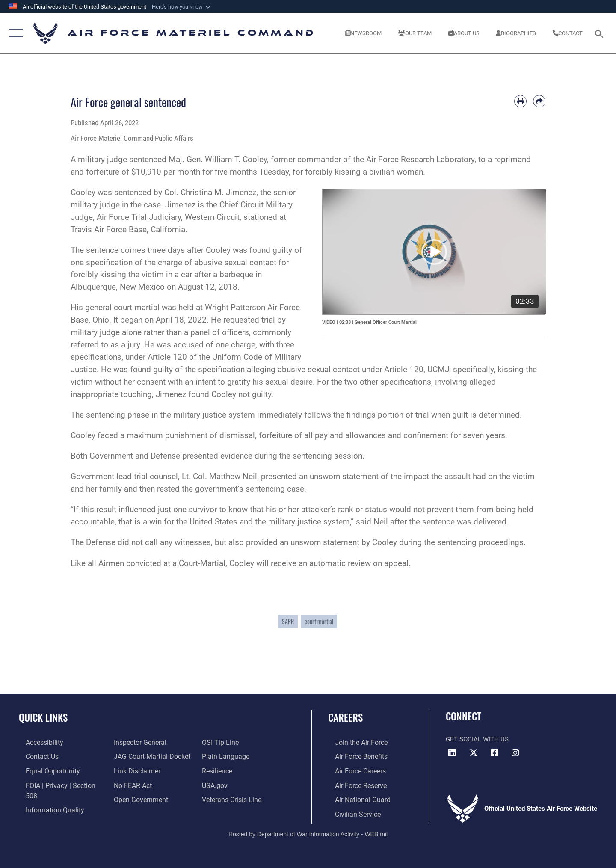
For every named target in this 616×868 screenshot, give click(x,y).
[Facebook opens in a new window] (495, 753)
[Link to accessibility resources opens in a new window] (37, 742)
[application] (434, 252)
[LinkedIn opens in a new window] (452, 753)
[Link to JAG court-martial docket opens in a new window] (148, 756)
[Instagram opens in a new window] (515, 753)
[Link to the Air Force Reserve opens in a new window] (353, 784)
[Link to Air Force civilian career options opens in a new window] (350, 812)
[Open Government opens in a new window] (137, 798)
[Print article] (520, 101)
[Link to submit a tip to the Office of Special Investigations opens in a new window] (221, 742)
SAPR (288, 621)
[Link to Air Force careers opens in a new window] (353, 770)
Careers (345, 717)
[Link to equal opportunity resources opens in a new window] (44, 770)
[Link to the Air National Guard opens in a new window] (354, 798)
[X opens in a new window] (474, 753)
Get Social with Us (477, 739)
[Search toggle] (600, 33)
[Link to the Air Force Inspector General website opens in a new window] (137, 742)
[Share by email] (539, 101)
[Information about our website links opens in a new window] (134, 770)
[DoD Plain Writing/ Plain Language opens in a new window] (226, 756)
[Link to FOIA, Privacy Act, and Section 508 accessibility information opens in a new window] (58, 784)
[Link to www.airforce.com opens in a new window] (354, 742)
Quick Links (43, 717)
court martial (319, 621)
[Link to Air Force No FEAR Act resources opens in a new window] (130, 784)
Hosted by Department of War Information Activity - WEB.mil (308, 832)
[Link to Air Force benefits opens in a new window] (354, 756)
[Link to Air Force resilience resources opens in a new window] (219, 770)
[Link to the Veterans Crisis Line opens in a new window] (233, 798)
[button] (182, 7)
